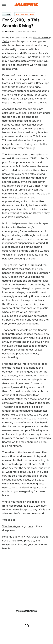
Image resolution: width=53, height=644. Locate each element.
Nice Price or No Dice (25, 14)
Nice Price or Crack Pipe (17, 57)
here (30, 526)
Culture (7, 14)
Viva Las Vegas (11, 526)
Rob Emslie (10, 31)
